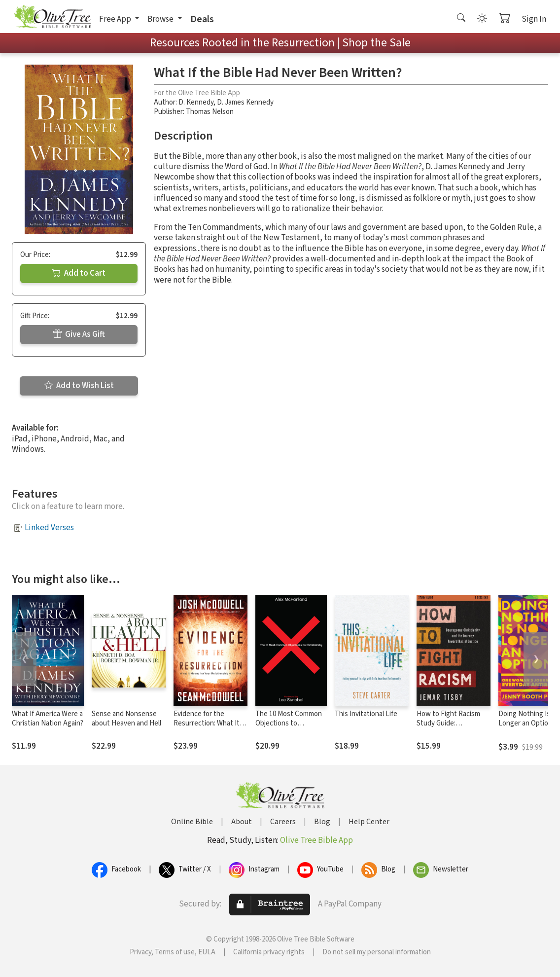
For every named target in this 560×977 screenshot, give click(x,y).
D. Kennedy (196, 102)
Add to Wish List (79, 386)
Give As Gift (79, 334)
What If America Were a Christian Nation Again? (48, 719)
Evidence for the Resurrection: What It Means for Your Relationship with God (207, 728)
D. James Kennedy (245, 102)
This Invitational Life (366, 714)
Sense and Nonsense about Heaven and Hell (126, 719)
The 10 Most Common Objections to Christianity (289, 723)
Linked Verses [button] (49, 528)
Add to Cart (79, 273)
